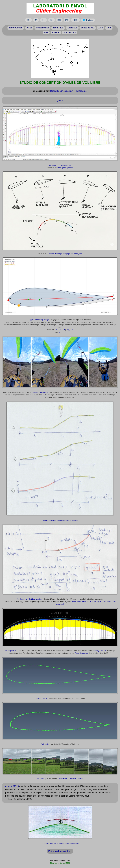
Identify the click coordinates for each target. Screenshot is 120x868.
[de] (43, 20)
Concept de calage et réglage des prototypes (65, 254)
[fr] (36, 20)
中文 (68, 330)
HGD (112, 28)
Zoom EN (63, 333)
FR (64, 330)
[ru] (67, 20)
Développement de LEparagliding (29, 599)
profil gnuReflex (100, 651)
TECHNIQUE (58, 28)
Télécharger (82, 91)
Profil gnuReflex (41, 699)
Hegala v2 (41, 779)
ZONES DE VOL (89, 28)
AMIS (103, 28)
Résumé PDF (66, 166)
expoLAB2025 (12, 787)
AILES (28, 28)
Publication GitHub (79, 602)
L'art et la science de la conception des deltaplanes (60, 844)
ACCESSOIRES (41, 28)
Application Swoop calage (39, 320)
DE (56, 330)
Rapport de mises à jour (61, 91)
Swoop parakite (10, 651)
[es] (59, 20)
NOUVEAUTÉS (70, 33)
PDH (45, 33)
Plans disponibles (82, 653)
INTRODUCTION (13, 28)
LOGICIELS (73, 28)
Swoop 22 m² (54, 166)
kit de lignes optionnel (65, 168)
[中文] (75, 20)
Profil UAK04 (45, 745)
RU (72, 330)
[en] (28, 20)
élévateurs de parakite (68, 779)
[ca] (51, 20)
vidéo (81, 779)
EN (60, 330)
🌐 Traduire (88, 20)
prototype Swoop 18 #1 (41, 393)
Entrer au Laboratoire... (60, 852)
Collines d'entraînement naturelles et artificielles (60, 521)
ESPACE (56, 33)
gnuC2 (60, 101)
